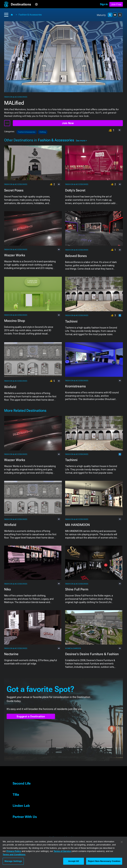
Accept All (73, 861)
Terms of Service (62, 851)
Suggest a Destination (31, 716)
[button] (23, 4)
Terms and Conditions (14, 854)
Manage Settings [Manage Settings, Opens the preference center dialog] (13, 861)
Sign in (104, 4)
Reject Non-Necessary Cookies (104, 861)
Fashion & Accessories (30, 15)
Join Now (68, 123)
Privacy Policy (14, 851)
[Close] (122, 842)
